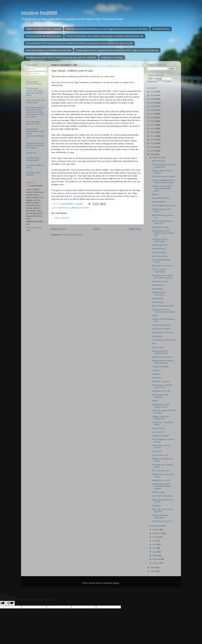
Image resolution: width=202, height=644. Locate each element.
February (157, 559)
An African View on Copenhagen (160, 240)
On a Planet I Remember (163, 496)
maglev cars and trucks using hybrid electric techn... (162, 188)
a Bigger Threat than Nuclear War (161, 418)
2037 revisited (158, 347)
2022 (153, 106)
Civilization (157, 506)
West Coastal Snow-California (161, 396)
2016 (153, 129)
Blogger (116, 583)
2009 (153, 154)
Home (97, 229)
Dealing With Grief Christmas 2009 (160, 352)
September (157, 533)
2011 (153, 147)
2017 (153, 125)
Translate (165, 81)
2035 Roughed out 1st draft (164, 206)
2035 (154, 344)
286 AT (155, 315)
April (155, 552)
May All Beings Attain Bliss (163, 306)
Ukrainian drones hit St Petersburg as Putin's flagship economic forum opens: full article (107, 29)
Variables (156, 374)
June (155, 544)
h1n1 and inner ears (160, 471)
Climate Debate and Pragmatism (160, 516)
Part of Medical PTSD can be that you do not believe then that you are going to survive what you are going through (79, 43)
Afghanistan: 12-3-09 (161, 480)
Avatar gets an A (159, 249)
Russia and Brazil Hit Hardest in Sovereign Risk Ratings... (35, 145)
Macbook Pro (158, 298)
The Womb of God (161, 29)
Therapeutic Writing (160, 367)
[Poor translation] (10, 603)
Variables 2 (157, 370)
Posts (31, 69)
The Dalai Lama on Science (164, 176)
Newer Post (58, 229)
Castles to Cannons (160, 281)
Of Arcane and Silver (161, 198)
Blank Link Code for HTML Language (44, 29)
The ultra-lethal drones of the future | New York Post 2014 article (35, 92)
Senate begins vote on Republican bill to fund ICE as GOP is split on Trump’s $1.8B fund (117, 50)
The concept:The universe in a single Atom (164, 166)
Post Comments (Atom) (73, 235)
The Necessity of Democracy (159, 294)
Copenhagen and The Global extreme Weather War (163, 233)
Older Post (135, 229)
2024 (153, 99)
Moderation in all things (112, 58)
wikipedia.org (158, 302)
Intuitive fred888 (39, 13)
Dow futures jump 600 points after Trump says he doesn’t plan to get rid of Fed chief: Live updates (35, 112)
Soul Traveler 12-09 (160, 455)
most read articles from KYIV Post (33, 123)
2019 (153, 117)
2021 (153, 110)
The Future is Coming (161, 325)
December (157, 158)
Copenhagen (157, 289)
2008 (153, 568)
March (155, 555)
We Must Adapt (158, 492)
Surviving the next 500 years (164, 340)
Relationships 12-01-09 (162, 521)
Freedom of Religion (161, 436)
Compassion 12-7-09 (161, 391)
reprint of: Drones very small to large (35, 101)
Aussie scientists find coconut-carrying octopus (164, 311)
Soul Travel (157, 451)
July (154, 541)
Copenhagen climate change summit (161, 406)
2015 (153, 132)
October (156, 530)
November (157, 526)
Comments (33, 74)
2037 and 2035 (158, 161)
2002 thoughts (158, 285)
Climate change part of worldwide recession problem (162, 486)
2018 (153, 121)
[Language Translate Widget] (160, 79)
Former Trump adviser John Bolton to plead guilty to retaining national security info (105, 36)
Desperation (157, 336)
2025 (153, 95)
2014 (153, 136)
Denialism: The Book (161, 381)
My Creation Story (160, 256)
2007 (153, 571)
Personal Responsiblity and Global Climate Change (164, 181)
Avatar (155, 401)
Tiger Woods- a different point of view (74, 208)
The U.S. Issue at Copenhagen (159, 271)
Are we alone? (158, 432)
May (155, 548)
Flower (155, 194)
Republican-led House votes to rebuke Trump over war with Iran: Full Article (61, 58)
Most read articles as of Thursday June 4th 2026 (48, 50)
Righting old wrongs (160, 227)
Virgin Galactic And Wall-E (163, 332)
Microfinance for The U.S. (163, 266)
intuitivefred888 (36, 186)
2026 (153, 92)
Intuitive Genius (159, 202)
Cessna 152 (31, 153)
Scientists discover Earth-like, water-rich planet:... (163, 277)
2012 (153, 143)
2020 (153, 114)
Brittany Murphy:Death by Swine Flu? (163, 222)
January (156, 563)
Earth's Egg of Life (160, 245)
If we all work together (161, 329)
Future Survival (158, 428)
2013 (153, 140)
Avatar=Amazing (159, 252)
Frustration (157, 378)
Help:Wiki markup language (33, 174)
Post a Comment (62, 218)
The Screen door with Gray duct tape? (44, 36)
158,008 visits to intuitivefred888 (33, 159)
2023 (153, 103)
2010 (153, 151)
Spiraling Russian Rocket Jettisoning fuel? (163, 362)
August (156, 537)
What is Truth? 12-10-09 (162, 357)
